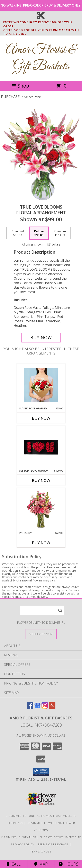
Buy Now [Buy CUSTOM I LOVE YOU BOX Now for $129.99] (41, 480)
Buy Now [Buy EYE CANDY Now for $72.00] (41, 543)
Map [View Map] (41, 864)
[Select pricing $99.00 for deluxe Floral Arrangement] (39, 233)
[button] (41, 772)
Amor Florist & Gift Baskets (41, 58)
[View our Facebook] (30, 707)
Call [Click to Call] (14, 864)
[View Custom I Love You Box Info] (41, 448)
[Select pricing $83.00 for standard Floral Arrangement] (18, 233)
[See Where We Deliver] (41, 634)
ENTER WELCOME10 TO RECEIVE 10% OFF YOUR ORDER (42, 24)
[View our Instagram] (45, 707)
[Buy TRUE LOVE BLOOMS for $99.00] (41, 338)
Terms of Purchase (53, 844)
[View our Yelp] (52, 707)
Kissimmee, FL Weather (19, 837)
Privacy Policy (23, 844)
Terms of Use (41, 851)
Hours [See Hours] (68, 864)
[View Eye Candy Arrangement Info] (41, 510)
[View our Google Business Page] (37, 707)
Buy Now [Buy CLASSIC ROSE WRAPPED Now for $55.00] (41, 418)
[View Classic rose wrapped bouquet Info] (41, 385)
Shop (20, 86)
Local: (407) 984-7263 (41, 725)
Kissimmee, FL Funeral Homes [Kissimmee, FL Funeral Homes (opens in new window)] (29, 816)
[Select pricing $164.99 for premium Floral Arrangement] (60, 233)
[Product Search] (42, 610)
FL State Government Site (60, 837)
